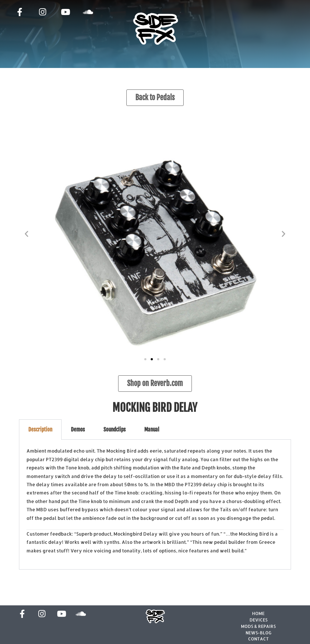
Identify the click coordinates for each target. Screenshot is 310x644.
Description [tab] (40, 430)
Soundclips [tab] (115, 430)
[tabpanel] (155, 505)
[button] (26, 234)
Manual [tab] (152, 430)
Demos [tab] (78, 430)
